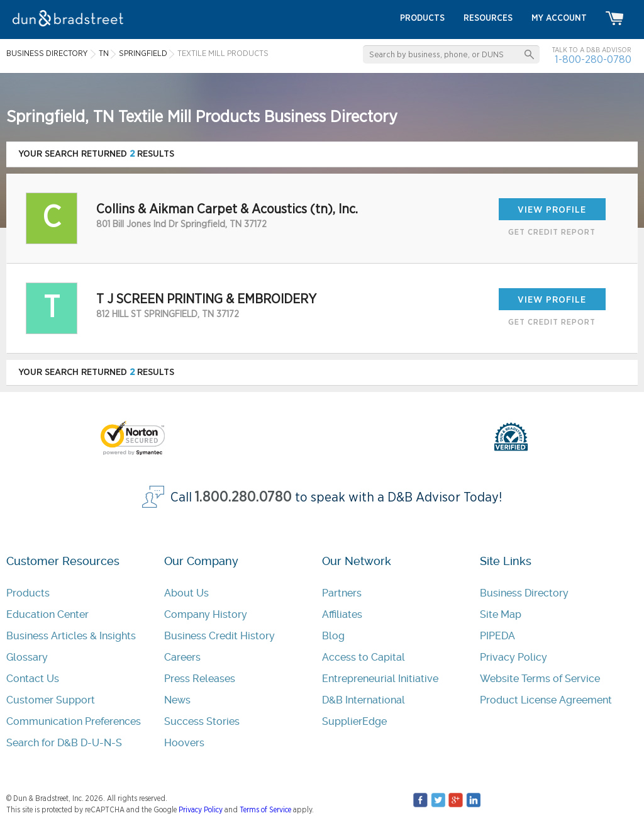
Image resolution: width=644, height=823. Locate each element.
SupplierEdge (354, 721)
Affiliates (342, 614)
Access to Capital (364, 657)
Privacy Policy (514, 657)
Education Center (47, 614)
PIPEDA (497, 636)
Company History (206, 614)
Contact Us (33, 679)
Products (28, 593)
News (177, 700)
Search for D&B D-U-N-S (64, 743)
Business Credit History (219, 636)
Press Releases (200, 679)
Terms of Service (265, 810)
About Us (186, 593)
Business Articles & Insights (71, 636)
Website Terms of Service (540, 679)
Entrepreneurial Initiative (380, 679)
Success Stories (202, 721)
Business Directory (524, 593)
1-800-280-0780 (593, 59)
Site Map (501, 614)
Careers (182, 657)
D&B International (364, 700)
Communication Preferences (74, 721)
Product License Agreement (546, 700)
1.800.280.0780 (243, 497)
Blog (333, 636)
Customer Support (51, 700)
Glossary (27, 657)
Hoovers (184, 743)
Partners (342, 593)
